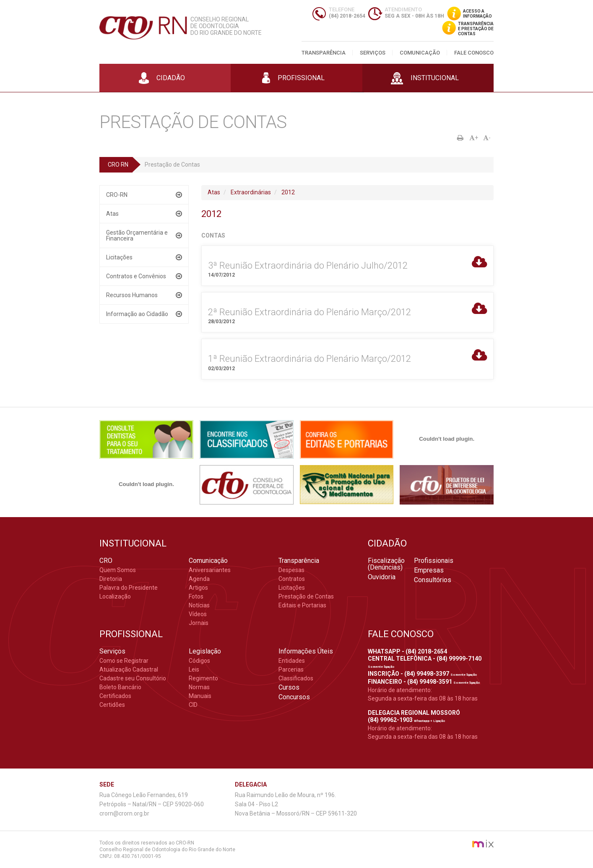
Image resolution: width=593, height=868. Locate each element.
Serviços (373, 53)
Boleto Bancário (120, 687)
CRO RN (118, 165)
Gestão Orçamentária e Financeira (137, 235)
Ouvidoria (382, 577)
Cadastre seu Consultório (133, 678)
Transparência (324, 53)
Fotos (196, 596)
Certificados (115, 696)
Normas (199, 687)
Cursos (289, 688)
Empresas (429, 570)
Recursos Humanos (132, 295)
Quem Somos (118, 570)
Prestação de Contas (306, 596)
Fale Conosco (474, 53)
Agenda (199, 579)
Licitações (119, 257)
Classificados (296, 678)
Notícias (199, 605)
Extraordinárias (251, 192)
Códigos (199, 661)
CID (193, 705)
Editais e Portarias (302, 605)
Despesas (291, 570)
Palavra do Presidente (129, 588)
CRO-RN (117, 195)
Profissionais (434, 561)
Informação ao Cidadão (137, 314)
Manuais (200, 696)
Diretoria (111, 579)
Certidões (112, 705)
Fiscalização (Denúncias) (386, 564)
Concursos (294, 697)
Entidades (292, 661)
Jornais (199, 623)
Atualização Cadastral (129, 669)
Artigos (198, 588)
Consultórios (433, 580)
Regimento (203, 678)
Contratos (292, 579)
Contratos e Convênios (136, 276)
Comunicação (420, 53)
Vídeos (198, 614)
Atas (112, 214)
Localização (115, 596)
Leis (194, 669)
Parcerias (291, 669)
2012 (288, 192)
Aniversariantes (210, 570)
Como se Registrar (124, 661)
